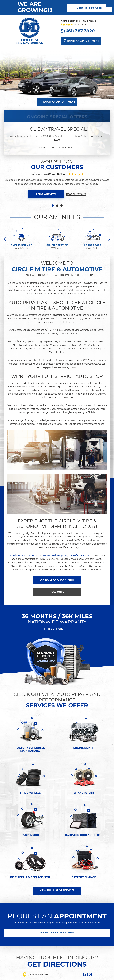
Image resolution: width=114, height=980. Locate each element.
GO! (88, 975)
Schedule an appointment (22, 555)
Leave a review (46, 194)
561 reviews (80, 25)
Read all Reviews (76, 194)
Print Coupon (47, 148)
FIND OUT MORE (54, 629)
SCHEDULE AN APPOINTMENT (57, 580)
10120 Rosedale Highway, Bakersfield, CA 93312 (67, 555)
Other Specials (66, 148)
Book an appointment (83, 41)
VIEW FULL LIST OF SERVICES (57, 890)
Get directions (57, 965)
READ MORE (57, 592)
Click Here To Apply (90, 8)
